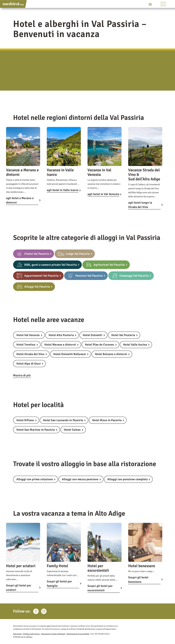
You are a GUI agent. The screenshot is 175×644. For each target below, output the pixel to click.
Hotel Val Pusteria (123, 335)
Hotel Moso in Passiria (107, 420)
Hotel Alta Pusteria (61, 335)
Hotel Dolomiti (92, 335)
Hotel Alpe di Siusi (29, 364)
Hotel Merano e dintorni (60, 345)
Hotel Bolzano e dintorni (111, 354)
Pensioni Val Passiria (89, 276)
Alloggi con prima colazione (35, 479)
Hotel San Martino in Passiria (36, 430)
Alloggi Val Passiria (37, 287)
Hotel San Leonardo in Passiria (63, 420)
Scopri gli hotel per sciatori (19, 588)
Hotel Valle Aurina (135, 345)
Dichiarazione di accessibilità (78, 634)
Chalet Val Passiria (37, 254)
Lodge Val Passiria (78, 254)
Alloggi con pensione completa (127, 479)
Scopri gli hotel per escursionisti (100, 588)
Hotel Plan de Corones (100, 345)
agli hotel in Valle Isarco (63, 190)
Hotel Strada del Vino (30, 354)
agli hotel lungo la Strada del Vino (140, 205)
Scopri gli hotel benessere (138, 580)
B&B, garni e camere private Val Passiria (50, 265)
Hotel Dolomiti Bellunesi (70, 354)
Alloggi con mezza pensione (80, 479)
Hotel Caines (72, 430)
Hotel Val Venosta (28, 335)
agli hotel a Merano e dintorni (20, 200)
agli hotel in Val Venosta (103, 194)
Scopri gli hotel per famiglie (59, 584)
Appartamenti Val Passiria (41, 276)
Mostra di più (22, 375)
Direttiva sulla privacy (31, 634)
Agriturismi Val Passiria (109, 265)
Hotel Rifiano (25, 420)
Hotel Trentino (26, 345)
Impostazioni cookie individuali (53, 634)
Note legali (17, 634)
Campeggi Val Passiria (134, 276)
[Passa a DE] (150, 4)
